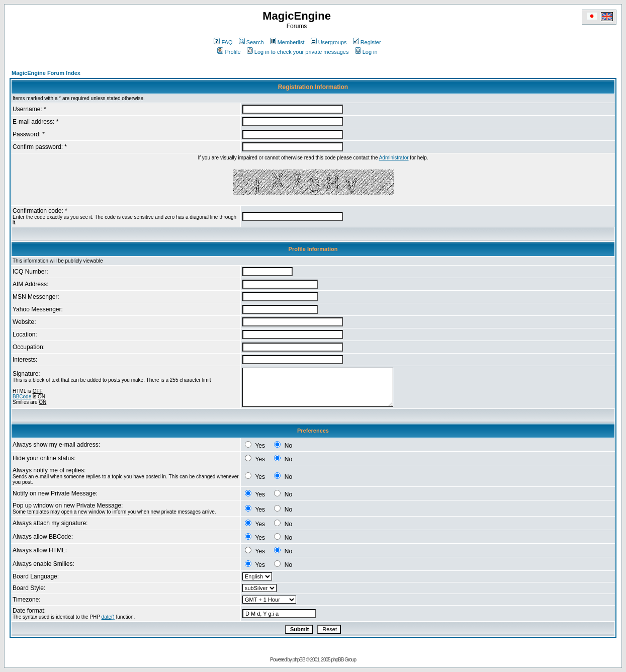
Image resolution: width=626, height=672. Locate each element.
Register (367, 42)
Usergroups (329, 42)
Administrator (394, 158)
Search (251, 42)
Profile (229, 52)
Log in (366, 52)
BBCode (22, 397)
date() (108, 617)
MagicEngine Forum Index (46, 73)
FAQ (223, 42)
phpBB (299, 660)
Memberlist (287, 42)
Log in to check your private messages (298, 52)
